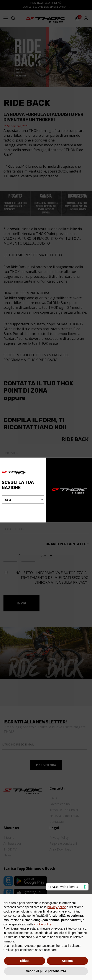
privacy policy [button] (56, 907)
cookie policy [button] (43, 924)
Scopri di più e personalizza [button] (46, 971)
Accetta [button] (67, 961)
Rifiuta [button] (25, 961)
